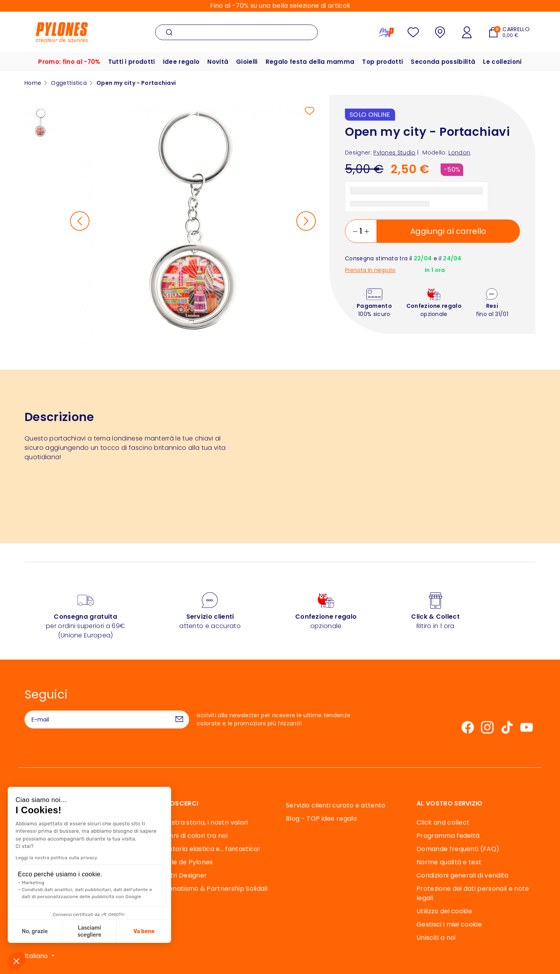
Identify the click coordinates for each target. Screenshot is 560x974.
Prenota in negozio (370, 270)
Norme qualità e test (449, 862)
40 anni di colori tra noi (191, 836)
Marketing (32, 883)
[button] (16, 961)
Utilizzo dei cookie (444, 911)
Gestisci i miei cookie (449, 924)
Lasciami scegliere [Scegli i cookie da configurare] (88, 931)
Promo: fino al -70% (69, 62)
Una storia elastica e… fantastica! (208, 849)
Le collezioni (502, 62)
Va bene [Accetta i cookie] (143, 931)
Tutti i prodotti (132, 62)
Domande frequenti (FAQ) (458, 849)
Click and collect (443, 822)
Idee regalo (181, 62)
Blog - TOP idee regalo (321, 819)
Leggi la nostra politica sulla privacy (56, 858)
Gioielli (247, 62)
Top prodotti (382, 62)
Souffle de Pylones (184, 862)
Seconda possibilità (443, 62)
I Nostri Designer (181, 875)
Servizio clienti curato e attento (336, 805)
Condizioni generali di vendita (463, 875)
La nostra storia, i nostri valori (202, 822)
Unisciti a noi (436, 938)
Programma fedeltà (448, 836)
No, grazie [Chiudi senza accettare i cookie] (34, 931)
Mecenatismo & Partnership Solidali (211, 889)
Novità (218, 62)
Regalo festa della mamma (310, 62)
